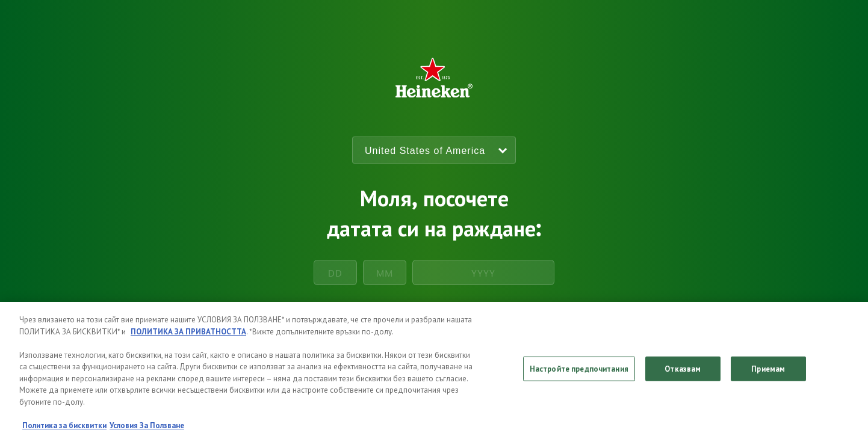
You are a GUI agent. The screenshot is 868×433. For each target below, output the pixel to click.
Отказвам (683, 374)
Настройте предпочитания (579, 374)
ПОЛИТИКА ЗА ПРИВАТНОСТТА (188, 336)
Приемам (768, 374)
